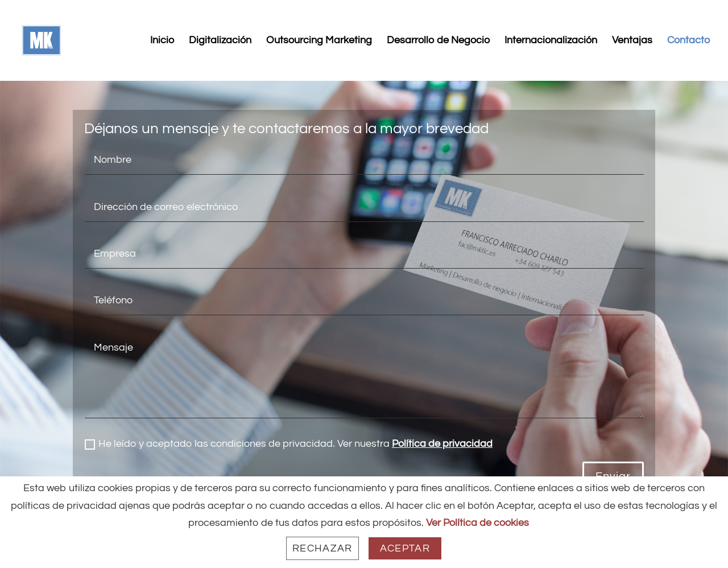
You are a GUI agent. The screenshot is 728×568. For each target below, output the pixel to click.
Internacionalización (551, 41)
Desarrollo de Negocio (438, 41)
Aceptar (405, 548)
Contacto (688, 41)
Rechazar (322, 548)
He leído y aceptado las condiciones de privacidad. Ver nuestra (289, 444)
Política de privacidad (442, 444)
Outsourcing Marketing (319, 41)
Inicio (162, 41)
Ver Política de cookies (477, 523)
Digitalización (220, 41)
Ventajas (632, 41)
